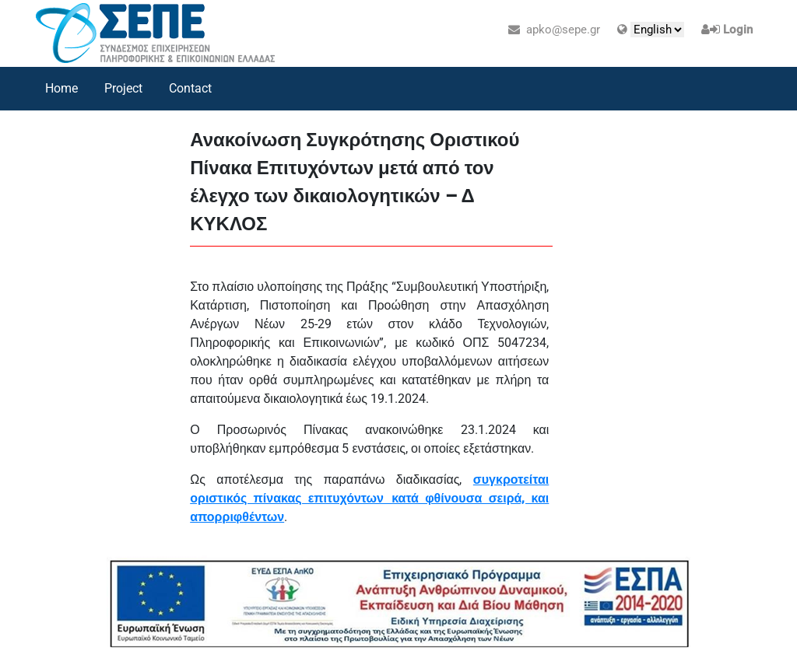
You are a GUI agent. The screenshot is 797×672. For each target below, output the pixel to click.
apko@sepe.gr (554, 30)
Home (61, 88)
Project (123, 88)
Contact (190, 88)
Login (738, 30)
